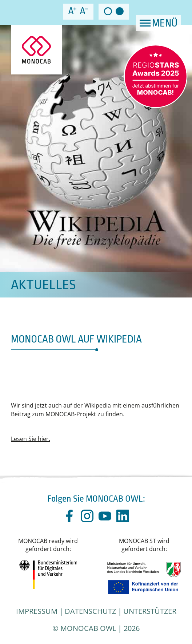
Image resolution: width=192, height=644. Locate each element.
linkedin (123, 516)
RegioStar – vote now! (156, 76)
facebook (69, 516)
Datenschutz (90, 611)
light (108, 11)
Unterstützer (150, 611)
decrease (84, 11)
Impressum (37, 611)
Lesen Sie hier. (31, 439)
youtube (105, 516)
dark (120, 11)
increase (72, 11)
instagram (87, 516)
